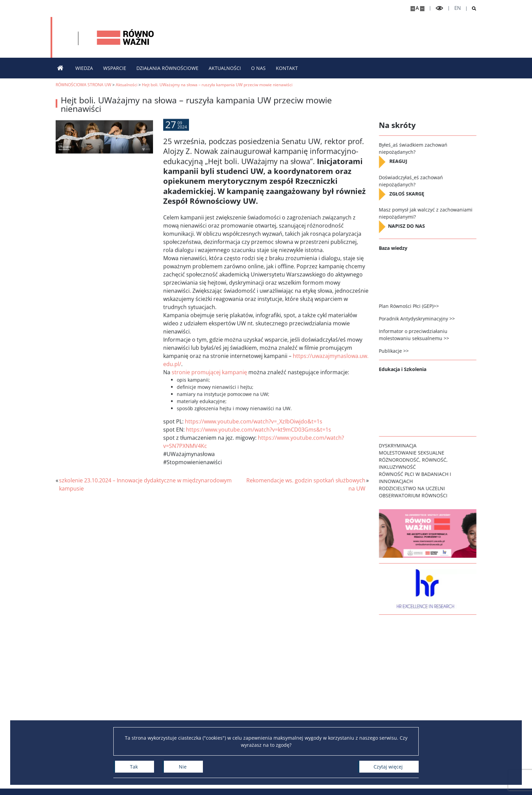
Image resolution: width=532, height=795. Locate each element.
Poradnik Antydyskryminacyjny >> (421, 319)
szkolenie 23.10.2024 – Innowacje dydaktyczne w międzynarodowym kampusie (145, 484)
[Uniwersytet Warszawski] (106, 37)
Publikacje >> (398, 351)
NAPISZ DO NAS (411, 226)
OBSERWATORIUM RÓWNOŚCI (417, 495)
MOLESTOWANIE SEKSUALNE (416, 453)
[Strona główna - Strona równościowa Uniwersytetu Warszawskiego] (208, 37)
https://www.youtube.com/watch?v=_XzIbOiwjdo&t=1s (254, 436)
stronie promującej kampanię (209, 387)
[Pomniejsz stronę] (422, 9)
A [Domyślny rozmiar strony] (417, 8)
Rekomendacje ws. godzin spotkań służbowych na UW (306, 484)
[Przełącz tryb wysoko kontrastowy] (439, 8)
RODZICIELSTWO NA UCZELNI (416, 488)
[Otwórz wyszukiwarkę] (471, 9)
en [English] (458, 8)
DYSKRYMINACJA (402, 446)
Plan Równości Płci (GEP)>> (413, 306)
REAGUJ (403, 161)
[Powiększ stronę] (413, 9)
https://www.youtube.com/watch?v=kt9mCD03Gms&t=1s (259, 444)
